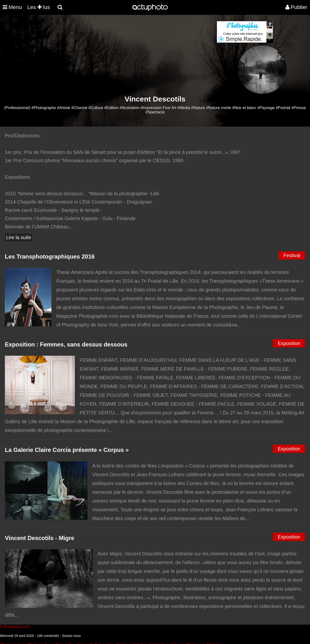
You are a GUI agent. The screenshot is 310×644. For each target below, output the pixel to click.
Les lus (39, 7)
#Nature (198, 108)
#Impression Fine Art (158, 108)
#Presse (299, 108)
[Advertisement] (126, 55)
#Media (184, 108)
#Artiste (64, 108)
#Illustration (129, 108)
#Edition (111, 108)
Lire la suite (19, 237)
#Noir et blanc (244, 108)
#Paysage (266, 108)
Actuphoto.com (17, 627)
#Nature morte (219, 108)
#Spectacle (155, 112)
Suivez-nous (71, 636)
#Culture (96, 108)
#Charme (79, 108)
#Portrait (283, 108)
